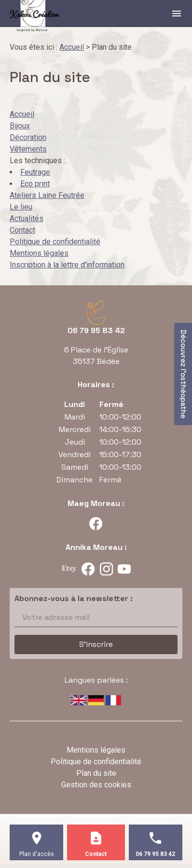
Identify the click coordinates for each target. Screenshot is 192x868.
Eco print (35, 184)
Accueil (72, 47)
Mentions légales (39, 253)
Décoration (28, 137)
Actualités (27, 218)
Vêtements (28, 149)
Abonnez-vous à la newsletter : (74, 598)
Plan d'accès (37, 854)
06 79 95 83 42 (96, 330)
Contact (22, 230)
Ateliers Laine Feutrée (47, 195)
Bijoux (20, 126)
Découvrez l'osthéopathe (184, 374)
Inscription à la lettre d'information (67, 265)
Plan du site (96, 773)
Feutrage (35, 172)
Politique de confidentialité (55, 242)
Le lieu (21, 207)
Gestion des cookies (96, 785)
